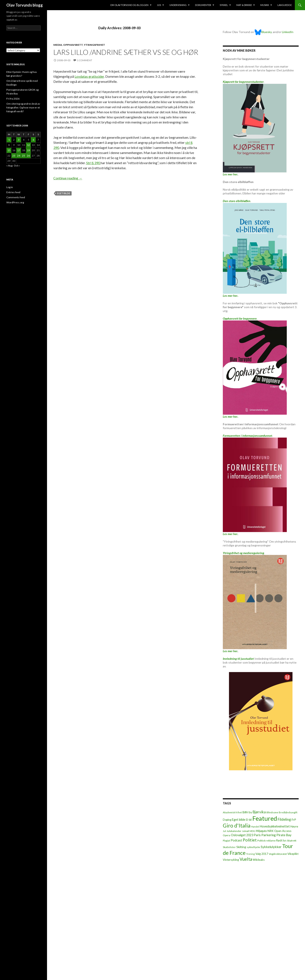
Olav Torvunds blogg (25, 5)
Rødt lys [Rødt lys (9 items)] (281, 840)
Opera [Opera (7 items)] (227, 835)
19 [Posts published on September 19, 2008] (28, 150)
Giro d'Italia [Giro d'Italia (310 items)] (237, 825)
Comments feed (16, 197)
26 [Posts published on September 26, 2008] (28, 156)
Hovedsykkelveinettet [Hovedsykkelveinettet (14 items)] (275, 826)
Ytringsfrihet (94, 45)
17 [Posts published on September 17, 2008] (19, 150)
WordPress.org (15, 202)
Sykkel (224, 5)
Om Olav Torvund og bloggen (129, 5)
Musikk (265, 5)
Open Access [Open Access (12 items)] (283, 831)
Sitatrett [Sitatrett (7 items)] (292, 841)
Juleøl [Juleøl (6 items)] (245, 831)
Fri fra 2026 (13, 99)
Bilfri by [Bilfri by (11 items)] (247, 812)
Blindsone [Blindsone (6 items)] (272, 812)
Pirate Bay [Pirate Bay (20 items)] (284, 835)
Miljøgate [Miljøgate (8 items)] (261, 831)
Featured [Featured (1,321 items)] (265, 818)
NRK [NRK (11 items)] (271, 831)
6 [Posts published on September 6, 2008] (33, 140)
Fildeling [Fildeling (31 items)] (284, 819)
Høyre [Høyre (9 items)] (294, 826)
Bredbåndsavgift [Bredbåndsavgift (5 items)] (288, 812)
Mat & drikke (244, 5)
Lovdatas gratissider (89, 76)
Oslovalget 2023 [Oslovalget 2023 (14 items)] (242, 835)
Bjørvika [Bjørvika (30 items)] (259, 812)
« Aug (9, 166)
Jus (159, 5)
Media (58, 45)
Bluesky (263, 32)
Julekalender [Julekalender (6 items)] (234, 831)
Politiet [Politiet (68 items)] (250, 840)
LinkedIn (288, 32)
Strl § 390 (93, 163)
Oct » (17, 166)
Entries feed (13, 192)
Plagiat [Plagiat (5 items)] (226, 841)
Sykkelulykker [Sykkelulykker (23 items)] (271, 847)
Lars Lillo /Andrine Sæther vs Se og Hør (126, 52)
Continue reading (68, 178)
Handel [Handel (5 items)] (255, 827)
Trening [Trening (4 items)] (250, 854)
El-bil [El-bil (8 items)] (249, 820)
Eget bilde (64, 193)
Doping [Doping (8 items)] (227, 820)
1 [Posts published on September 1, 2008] (9, 140)
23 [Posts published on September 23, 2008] (14, 156)
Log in (10, 187)
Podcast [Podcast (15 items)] (236, 840)
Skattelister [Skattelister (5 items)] (229, 847)
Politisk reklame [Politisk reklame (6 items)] (266, 841)
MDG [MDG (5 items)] (252, 831)
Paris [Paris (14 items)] (257, 835)
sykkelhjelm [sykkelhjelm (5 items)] (253, 847)
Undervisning (178, 5)
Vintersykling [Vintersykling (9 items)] (231, 860)
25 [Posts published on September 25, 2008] (24, 156)
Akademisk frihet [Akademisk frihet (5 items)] (232, 812)
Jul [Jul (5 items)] (224, 831)
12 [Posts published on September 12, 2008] (28, 145)
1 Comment (85, 60)
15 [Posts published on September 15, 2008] (9, 150)
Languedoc (285, 5)
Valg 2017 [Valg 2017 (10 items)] (262, 854)
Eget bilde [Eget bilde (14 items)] (239, 820)
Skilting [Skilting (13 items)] (241, 847)
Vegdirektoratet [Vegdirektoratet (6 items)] (278, 854)
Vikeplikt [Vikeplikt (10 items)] (293, 854)
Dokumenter (203, 5)
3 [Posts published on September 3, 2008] (19, 140)
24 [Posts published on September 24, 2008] (19, 156)
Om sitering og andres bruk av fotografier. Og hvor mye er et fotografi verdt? (23, 107)
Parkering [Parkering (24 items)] (269, 835)
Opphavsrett (73, 45)
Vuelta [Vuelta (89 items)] (246, 859)
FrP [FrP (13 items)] (294, 820)
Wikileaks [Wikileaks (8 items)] (259, 860)
